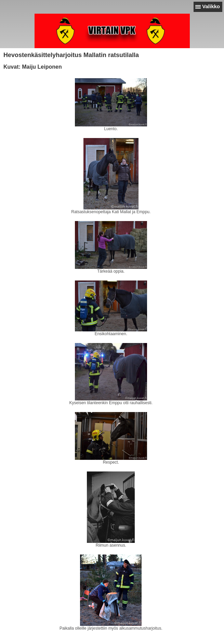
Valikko (211, 6)
